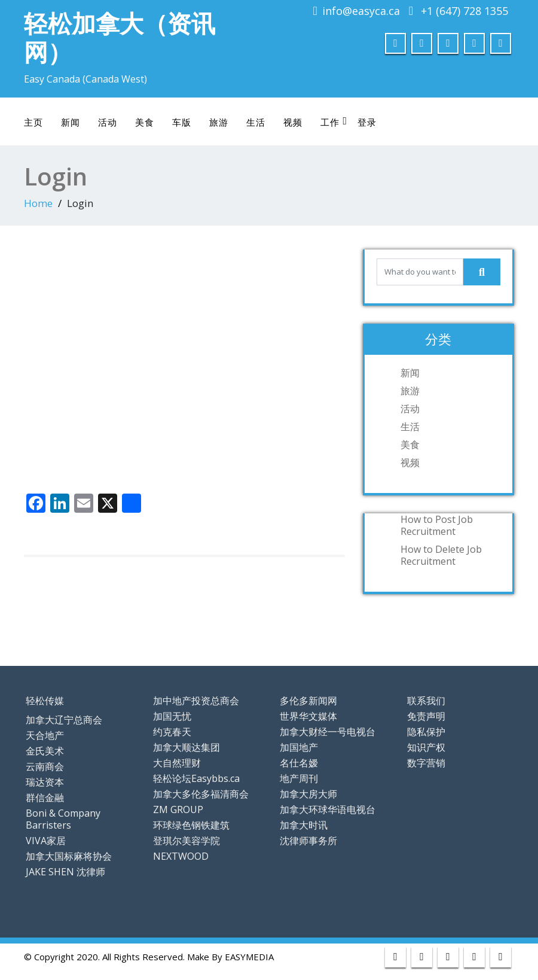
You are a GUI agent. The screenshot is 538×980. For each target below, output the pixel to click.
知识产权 (426, 747)
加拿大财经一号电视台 (328, 732)
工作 (334, 122)
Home (38, 203)
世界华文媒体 (308, 716)
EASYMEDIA (249, 957)
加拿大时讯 (304, 825)
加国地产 (299, 747)
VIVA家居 (46, 841)
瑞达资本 (45, 782)
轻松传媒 (45, 701)
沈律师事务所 (308, 841)
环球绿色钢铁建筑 (191, 825)
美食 (145, 122)
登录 (367, 122)
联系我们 (426, 701)
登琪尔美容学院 (187, 841)
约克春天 (172, 732)
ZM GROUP (178, 809)
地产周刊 (299, 778)
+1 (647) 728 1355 (464, 11)
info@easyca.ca (361, 11)
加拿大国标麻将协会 (69, 856)
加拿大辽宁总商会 (64, 720)
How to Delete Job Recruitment (441, 555)
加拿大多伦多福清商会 (201, 794)
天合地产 (45, 735)
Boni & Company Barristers (63, 819)
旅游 (219, 122)
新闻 (71, 122)
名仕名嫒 (299, 763)
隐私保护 (426, 732)
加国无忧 (172, 716)
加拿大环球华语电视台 (328, 809)
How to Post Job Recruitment (437, 525)
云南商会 (45, 766)
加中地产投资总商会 (196, 701)
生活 (256, 122)
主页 (33, 122)
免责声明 (426, 716)
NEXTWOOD (181, 856)
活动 (108, 122)
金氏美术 (45, 751)
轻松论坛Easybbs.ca (196, 778)
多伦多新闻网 (308, 701)
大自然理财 (177, 763)
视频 (293, 122)
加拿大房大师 (308, 794)
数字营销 (426, 763)
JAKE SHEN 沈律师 (65, 872)
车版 (182, 122)
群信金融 (45, 798)
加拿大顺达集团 (187, 747)
